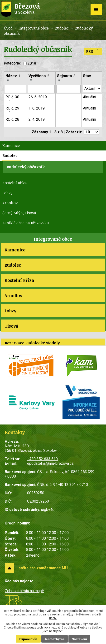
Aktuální (89, 97)
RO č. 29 (12, 110)
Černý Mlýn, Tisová (19, 213)
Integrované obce (34, 28)
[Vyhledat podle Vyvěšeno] (41, 89)
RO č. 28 (12, 122)
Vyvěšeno (39, 76)
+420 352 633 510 (42, 459)
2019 (32, 63)
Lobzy (7, 193)
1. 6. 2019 (37, 108)
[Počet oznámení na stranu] (91, 132)
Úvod (8, 28)
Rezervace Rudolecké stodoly (32, 343)
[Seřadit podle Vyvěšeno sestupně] (31, 81)
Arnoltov (10, 203)
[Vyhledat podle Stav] (92, 88)
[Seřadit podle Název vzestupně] (8, 79)
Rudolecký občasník (26, 167)
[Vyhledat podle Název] (15, 89)
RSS (93, 51)
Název (13, 76)
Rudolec (62, 28)
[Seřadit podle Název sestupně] (8, 81)
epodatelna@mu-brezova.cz (50, 463)
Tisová (11, 326)
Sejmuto (66, 76)
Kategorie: (12, 63)
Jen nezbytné (55, 639)
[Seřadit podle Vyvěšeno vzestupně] (31, 79)
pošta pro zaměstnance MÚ (43, 568)
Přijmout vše (28, 639)
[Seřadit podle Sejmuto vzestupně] (60, 79)
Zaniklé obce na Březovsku (26, 223)
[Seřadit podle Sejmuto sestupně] (60, 81)
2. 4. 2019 (37, 119)
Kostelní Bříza (15, 183)
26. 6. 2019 (38, 97)
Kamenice (11, 145)
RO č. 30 (12, 99)
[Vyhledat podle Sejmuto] (68, 89)
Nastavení (79, 639)
